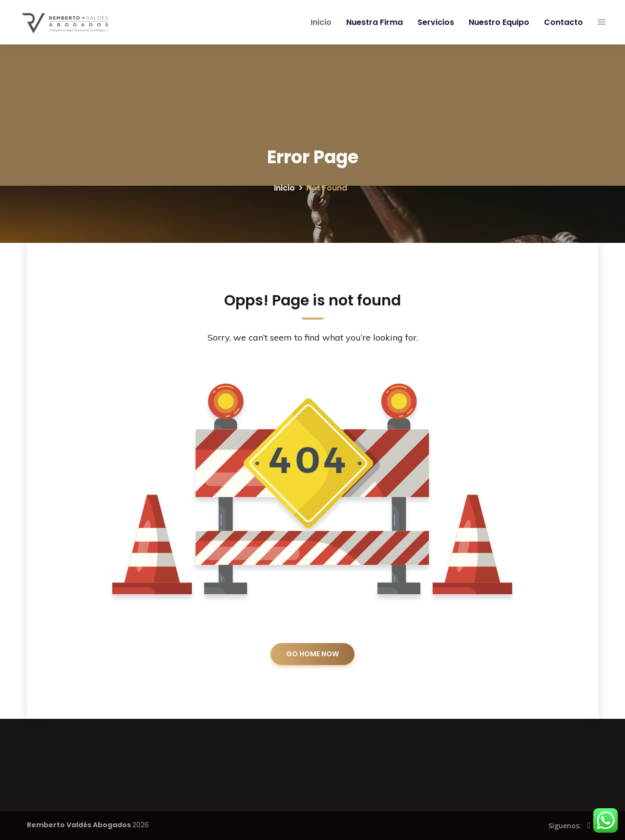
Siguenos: (565, 826)
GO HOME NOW (312, 654)
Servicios (434, 22)
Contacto (562, 22)
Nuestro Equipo (497, 22)
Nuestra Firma (373, 22)
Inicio (319, 22)
